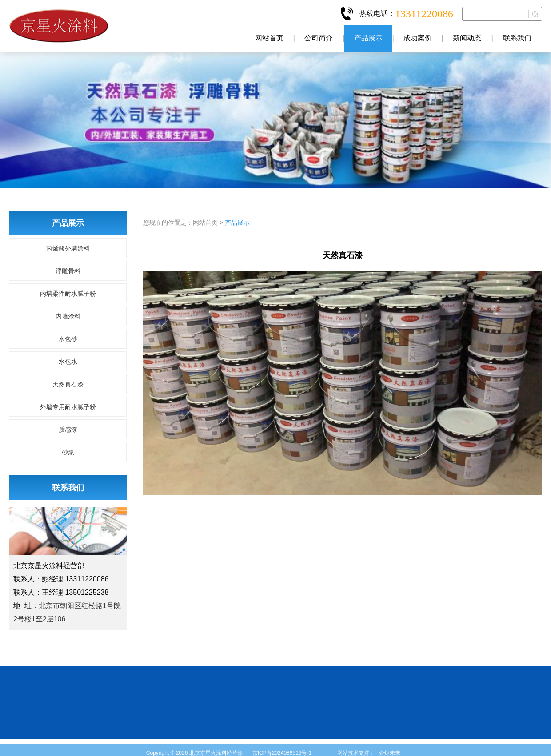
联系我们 (517, 38)
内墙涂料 (68, 316)
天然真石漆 (68, 384)
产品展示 (368, 38)
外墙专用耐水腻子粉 (68, 407)
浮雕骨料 (68, 271)
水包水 (68, 362)
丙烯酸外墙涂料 (68, 248)
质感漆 (68, 430)
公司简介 (319, 38)
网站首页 (269, 38)
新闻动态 (467, 38)
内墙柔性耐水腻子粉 (68, 294)
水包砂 (68, 339)
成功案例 (418, 38)
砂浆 (68, 452)
